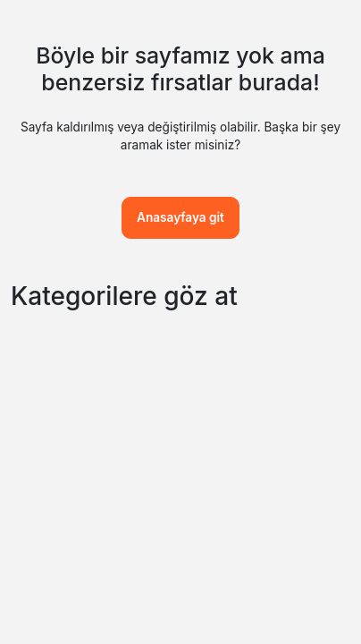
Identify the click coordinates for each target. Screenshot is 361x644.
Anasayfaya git (180, 217)
